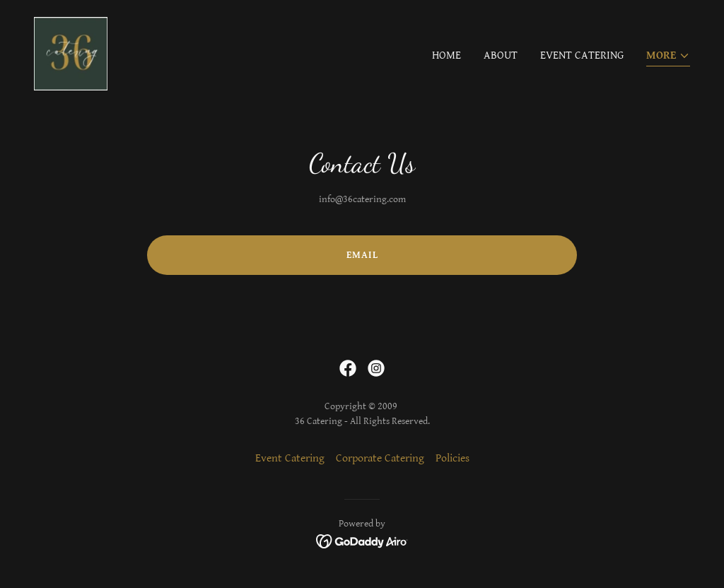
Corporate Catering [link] (380, 458)
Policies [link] (452, 458)
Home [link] (446, 55)
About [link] (501, 55)
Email (362, 255)
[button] (668, 57)
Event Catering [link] (582, 55)
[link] (71, 53)
